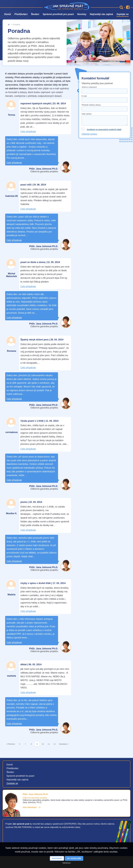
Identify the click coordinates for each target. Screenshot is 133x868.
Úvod (9, 25)
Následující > (64, 744)
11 (49, 744)
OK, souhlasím (74, 858)
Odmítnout (66, 863)
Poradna (16, 25)
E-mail (84, 96)
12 (55, 744)
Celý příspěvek (28, 132)
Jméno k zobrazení (89, 87)
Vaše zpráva (87, 114)
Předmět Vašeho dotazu (91, 105)
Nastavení (57, 858)
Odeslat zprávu (89, 134)
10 (43, 744)
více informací (30, 807)
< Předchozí (11, 744)
